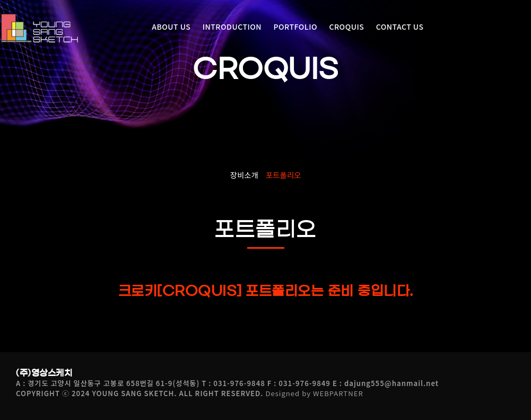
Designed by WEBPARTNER (314, 393)
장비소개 (244, 175)
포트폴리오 (283, 175)
